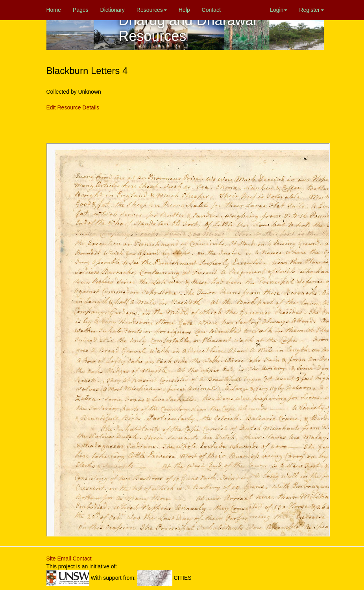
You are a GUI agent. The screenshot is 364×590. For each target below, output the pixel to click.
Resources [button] (152, 10)
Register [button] (311, 10)
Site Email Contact (69, 559)
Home (54, 10)
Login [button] (279, 10)
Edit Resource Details (73, 107)
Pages (81, 10)
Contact (211, 10)
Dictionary (113, 10)
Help (184, 10)
